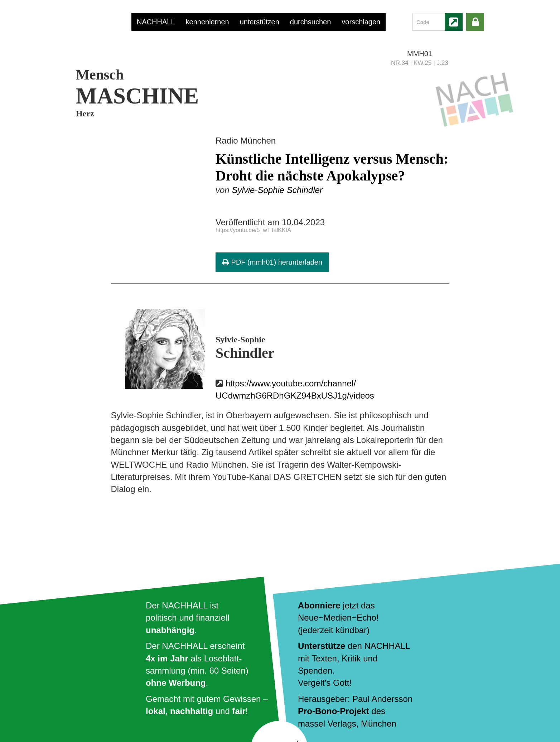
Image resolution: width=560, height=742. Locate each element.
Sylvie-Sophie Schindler (277, 190)
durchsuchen (311, 22)
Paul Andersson (382, 699)
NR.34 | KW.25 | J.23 (420, 63)
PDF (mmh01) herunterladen (272, 262)
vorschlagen (361, 22)
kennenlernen (207, 22)
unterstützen (260, 22)
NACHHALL (156, 22)
